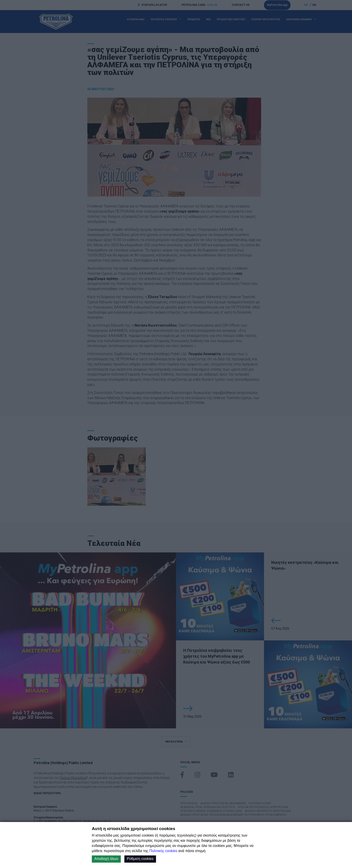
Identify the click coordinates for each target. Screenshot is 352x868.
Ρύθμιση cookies (140, 859)
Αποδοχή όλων (106, 859)
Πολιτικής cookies (163, 851)
